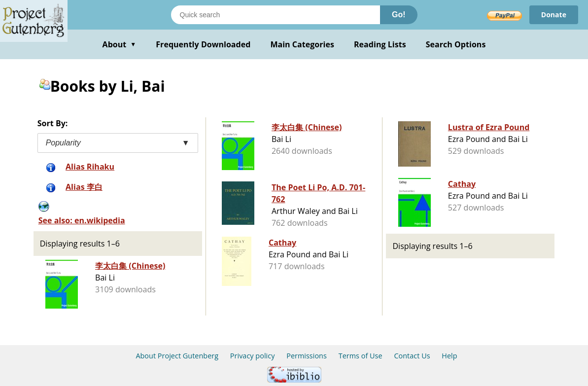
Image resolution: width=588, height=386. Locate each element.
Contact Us (412, 356)
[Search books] (276, 15)
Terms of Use (361, 356)
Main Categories (302, 44)
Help (449, 356)
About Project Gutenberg (177, 356)
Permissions (307, 356)
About (120, 44)
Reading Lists (380, 44)
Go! (399, 15)
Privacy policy (253, 356)
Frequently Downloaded (203, 44)
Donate (554, 15)
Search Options (456, 44)
